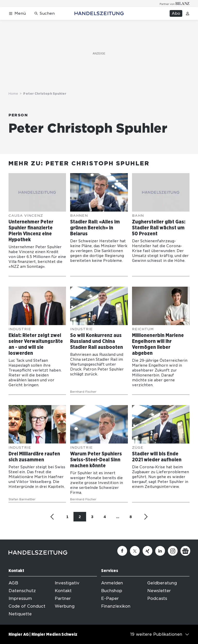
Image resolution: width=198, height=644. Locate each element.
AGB (13, 583)
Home (13, 94)
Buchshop (112, 591)
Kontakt (63, 591)
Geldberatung (162, 583)
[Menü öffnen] (17, 14)
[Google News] (185, 551)
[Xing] (147, 551)
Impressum (20, 598)
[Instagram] (173, 551)
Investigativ (67, 583)
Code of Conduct (27, 606)
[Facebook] (122, 551)
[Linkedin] (160, 551)
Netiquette (20, 614)
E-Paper (110, 598)
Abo (176, 13)
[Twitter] (135, 551)
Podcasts (157, 598)
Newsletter (159, 591)
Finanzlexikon (116, 606)
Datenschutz (22, 591)
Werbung (65, 606)
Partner (63, 598)
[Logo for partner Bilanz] (175, 3)
